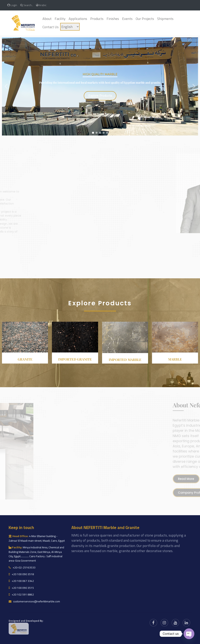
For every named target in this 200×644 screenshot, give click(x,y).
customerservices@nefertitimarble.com (34, 601)
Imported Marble (125, 360)
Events (127, 19)
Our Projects (145, 19)
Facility (60, 19)
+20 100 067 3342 (21, 581)
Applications (78, 19)
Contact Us (51, 27)
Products (97, 19)
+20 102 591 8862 (21, 594)
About (47, 19)
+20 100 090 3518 (21, 574)
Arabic (41, 5)
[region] (100, 86)
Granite (25, 359)
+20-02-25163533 (22, 567)
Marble (175, 359)
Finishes (113, 19)
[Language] (70, 27)
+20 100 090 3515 (21, 588)
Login (12, 5)
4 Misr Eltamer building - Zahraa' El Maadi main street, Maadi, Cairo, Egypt (37, 538)
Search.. (27, 5)
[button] (6, 86)
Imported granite (75, 359)
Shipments (165, 19)
